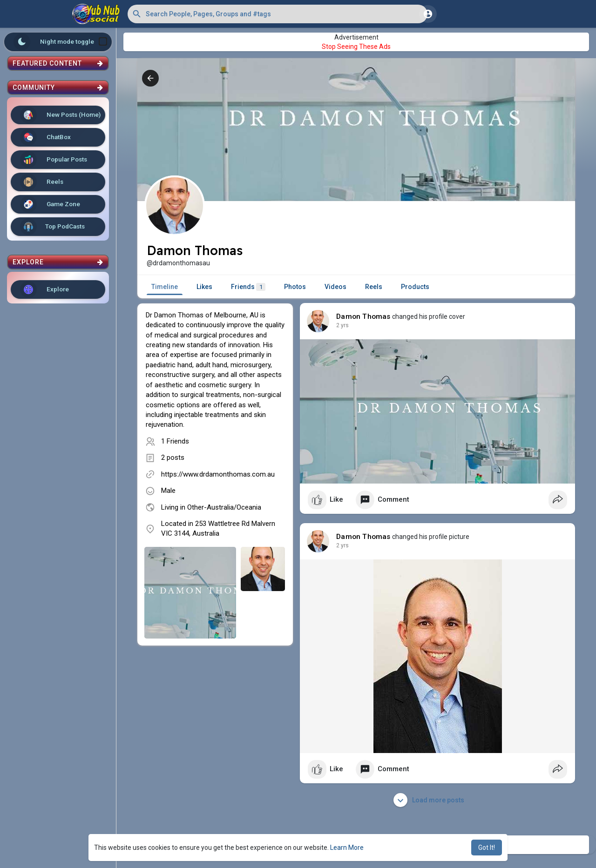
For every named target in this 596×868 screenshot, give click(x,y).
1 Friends (175, 441)
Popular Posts (54, 160)
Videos (335, 287)
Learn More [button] (347, 848)
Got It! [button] (487, 848)
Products (415, 287)
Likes (204, 287)
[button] (278, 14)
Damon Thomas (363, 316)
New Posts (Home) (60, 115)
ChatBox (45, 137)
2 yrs (342, 325)
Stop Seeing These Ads (356, 47)
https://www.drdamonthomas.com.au (218, 474)
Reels (42, 182)
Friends (248, 287)
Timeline (165, 287)
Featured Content (58, 63)
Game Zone (50, 204)
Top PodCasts (52, 227)
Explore (44, 289)
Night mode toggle (61, 42)
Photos (295, 287)
